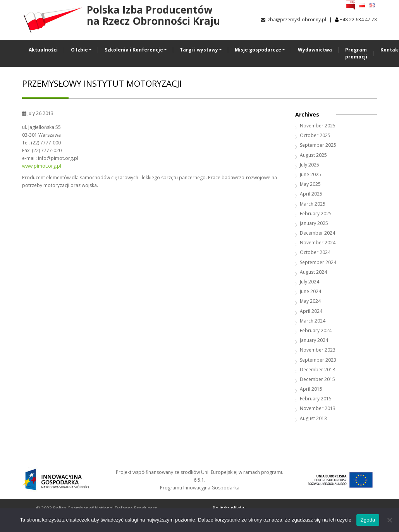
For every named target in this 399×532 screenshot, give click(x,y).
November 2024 (318, 243)
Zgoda (368, 520)
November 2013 (318, 408)
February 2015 (316, 399)
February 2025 (316, 214)
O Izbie (79, 50)
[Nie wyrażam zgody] (389, 520)
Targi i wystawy (199, 50)
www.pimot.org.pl (42, 166)
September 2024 (318, 262)
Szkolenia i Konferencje (134, 50)
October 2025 (315, 135)
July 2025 (310, 165)
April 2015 (311, 389)
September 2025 (318, 145)
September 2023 (318, 360)
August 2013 (313, 418)
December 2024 (317, 233)
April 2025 (311, 194)
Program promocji (356, 53)
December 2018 (317, 370)
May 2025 (310, 184)
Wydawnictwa (315, 50)
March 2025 (313, 204)
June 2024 (310, 291)
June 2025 (310, 174)
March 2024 (313, 321)
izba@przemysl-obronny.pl (293, 20)
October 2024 (315, 252)
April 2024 (311, 311)
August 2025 (313, 155)
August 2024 (313, 272)
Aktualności (43, 50)
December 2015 (317, 379)
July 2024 (310, 282)
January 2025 (314, 223)
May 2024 (310, 301)
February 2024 (316, 330)
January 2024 (314, 340)
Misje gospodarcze (258, 50)
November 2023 (318, 350)
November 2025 (318, 126)
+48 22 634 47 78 (358, 20)
